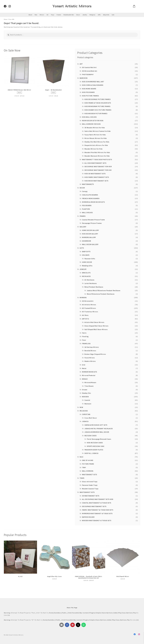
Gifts (99, 15)
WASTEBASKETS (88, 184)
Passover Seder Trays (90, 485)
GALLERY (83, 227)
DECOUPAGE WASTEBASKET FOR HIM (98, 170)
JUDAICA (85, 421)
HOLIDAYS (86, 255)
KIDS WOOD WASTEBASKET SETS (96, 181)
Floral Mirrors (90, 358)
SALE (82, 457)
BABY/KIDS (84, 78)
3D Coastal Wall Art (89, 67)
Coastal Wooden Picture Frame (93, 220)
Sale (113, 15)
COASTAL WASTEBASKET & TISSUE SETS (97, 503)
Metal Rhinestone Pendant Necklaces (101, 294)
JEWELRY (83, 269)
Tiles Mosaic (89, 386)
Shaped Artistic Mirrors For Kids (96, 145)
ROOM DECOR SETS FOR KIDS (93, 121)
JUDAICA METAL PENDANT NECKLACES (99, 429)
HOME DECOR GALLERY (90, 230)
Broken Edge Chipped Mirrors (95, 354)
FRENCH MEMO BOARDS (91, 198)
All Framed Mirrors (89, 308)
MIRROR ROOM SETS (90, 372)
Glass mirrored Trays (90, 482)
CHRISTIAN (86, 414)
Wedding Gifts (87, 266)
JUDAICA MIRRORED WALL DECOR (97, 432)
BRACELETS (86, 273)
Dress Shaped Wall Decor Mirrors (96, 326)
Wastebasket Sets (69, 15)
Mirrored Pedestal (89, 375)
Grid (84, 365)
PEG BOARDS (87, 205)
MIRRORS (83, 298)
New (36, 15)
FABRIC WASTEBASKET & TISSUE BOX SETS (98, 510)
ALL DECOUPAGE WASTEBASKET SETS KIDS (98, 499)
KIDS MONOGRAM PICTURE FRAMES (97, 106)
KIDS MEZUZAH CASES (95, 443)
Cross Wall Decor (91, 418)
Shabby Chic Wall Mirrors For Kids (97, 142)
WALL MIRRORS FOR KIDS (91, 124)
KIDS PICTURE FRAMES (90, 96)
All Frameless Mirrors (90, 312)
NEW (81, 407)
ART (81, 64)
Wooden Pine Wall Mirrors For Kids (97, 152)
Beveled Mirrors (90, 351)
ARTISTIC (86, 319)
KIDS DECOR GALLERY (90, 234)
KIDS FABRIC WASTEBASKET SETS (97, 177)
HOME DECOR (87, 262)
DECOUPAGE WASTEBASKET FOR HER (98, 167)
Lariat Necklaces (91, 283)
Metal (84, 368)
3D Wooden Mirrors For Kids (95, 128)
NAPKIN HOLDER (88, 517)
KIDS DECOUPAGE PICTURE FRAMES (98, 99)
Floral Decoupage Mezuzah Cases (99, 439)
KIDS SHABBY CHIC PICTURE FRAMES (98, 110)
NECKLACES (86, 276)
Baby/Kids (106, 15)
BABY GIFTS (86, 252)
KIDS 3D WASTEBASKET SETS (95, 174)
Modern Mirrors (90, 361)
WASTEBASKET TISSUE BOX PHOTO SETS (97, 159)
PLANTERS (86, 209)
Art (48, 15)
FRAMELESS (86, 344)
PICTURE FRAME (88, 464)
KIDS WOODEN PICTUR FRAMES (96, 114)
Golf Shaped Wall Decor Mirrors (96, 329)
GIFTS (82, 248)
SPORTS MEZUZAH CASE (96, 446)
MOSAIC (85, 379)
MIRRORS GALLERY (89, 237)
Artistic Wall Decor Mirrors (94, 322)
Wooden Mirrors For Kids (93, 149)
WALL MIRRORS (88, 471)
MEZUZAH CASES (91, 436)
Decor (78, 15)
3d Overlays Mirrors (92, 347)
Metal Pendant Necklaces (94, 287)
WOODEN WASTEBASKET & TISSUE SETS (97, 521)
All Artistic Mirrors (89, 305)
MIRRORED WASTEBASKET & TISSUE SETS (97, 513)
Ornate (85, 390)
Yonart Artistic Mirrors (72, 6)
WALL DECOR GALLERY (90, 244)
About (30, 15)
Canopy (85, 191)
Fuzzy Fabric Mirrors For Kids (95, 135)
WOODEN (85, 397)
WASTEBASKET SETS (90, 475)
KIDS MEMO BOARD (89, 89)
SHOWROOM (87, 241)
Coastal (87, 400)
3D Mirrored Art (88, 301)
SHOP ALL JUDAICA (91, 453)
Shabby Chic (87, 393)
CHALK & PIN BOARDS (90, 195)
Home (6, 19)
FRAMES (83, 216)
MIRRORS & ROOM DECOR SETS (93, 202)
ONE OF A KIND (88, 460)
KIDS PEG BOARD (88, 92)
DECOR (82, 188)
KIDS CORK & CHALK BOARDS (93, 85)
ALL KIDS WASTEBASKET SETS (95, 163)
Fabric (84, 333)
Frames (59, 15)
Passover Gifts (90, 259)
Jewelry (85, 15)
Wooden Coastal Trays (90, 489)
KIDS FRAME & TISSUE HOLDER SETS (98, 103)
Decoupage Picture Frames (92, 223)
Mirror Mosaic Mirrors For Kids (96, 138)
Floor (84, 340)
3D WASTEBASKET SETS (91, 496)
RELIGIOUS (84, 411)
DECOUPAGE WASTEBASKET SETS (94, 506)
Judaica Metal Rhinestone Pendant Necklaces (104, 290)
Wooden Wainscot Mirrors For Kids (97, 156)
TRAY (84, 467)
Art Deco (85, 315)
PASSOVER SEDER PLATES (94, 450)
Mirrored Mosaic (90, 382)
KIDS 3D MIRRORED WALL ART (93, 82)
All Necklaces (89, 280)
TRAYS (82, 478)
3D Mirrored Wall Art (90, 71)
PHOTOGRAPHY (88, 74)
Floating (85, 336)
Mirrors (42, 15)
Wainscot (88, 404)
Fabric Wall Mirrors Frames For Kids (98, 131)
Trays (53, 15)
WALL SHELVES (87, 213)
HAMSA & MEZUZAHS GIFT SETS (96, 425)
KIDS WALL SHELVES (89, 117)
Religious (92, 15)
